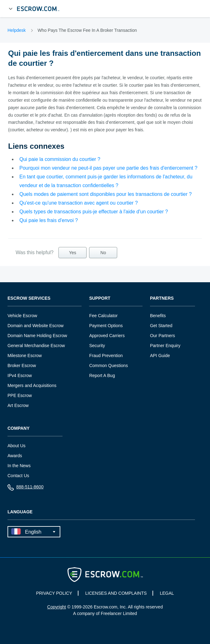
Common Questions (108, 366)
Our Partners (162, 336)
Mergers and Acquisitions (32, 385)
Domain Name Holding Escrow (37, 336)
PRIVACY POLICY (54, 593)
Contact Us (18, 476)
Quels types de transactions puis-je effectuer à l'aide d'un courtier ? (94, 212)
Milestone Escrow (25, 356)
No (103, 253)
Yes (73, 253)
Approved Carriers (107, 336)
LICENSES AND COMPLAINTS (116, 593)
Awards (15, 456)
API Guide (160, 356)
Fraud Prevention (106, 356)
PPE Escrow (20, 395)
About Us (17, 446)
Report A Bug (102, 375)
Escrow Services (29, 298)
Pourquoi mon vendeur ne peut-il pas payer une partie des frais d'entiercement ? (108, 168)
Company (19, 428)
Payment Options (106, 326)
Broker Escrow (22, 366)
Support (100, 298)
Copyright (57, 607)
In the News (19, 466)
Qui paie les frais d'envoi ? (49, 220)
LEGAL (167, 593)
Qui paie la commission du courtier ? (60, 159)
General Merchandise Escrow (36, 346)
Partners (162, 298)
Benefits (158, 316)
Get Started (161, 326)
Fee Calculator (103, 316)
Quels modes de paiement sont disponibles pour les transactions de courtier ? (105, 194)
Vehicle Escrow (22, 316)
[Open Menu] (11, 9)
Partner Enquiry (165, 346)
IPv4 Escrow (20, 375)
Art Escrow (18, 405)
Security (97, 346)
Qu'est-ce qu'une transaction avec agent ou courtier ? (79, 203)
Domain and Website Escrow (35, 326)
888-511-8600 (25, 488)
